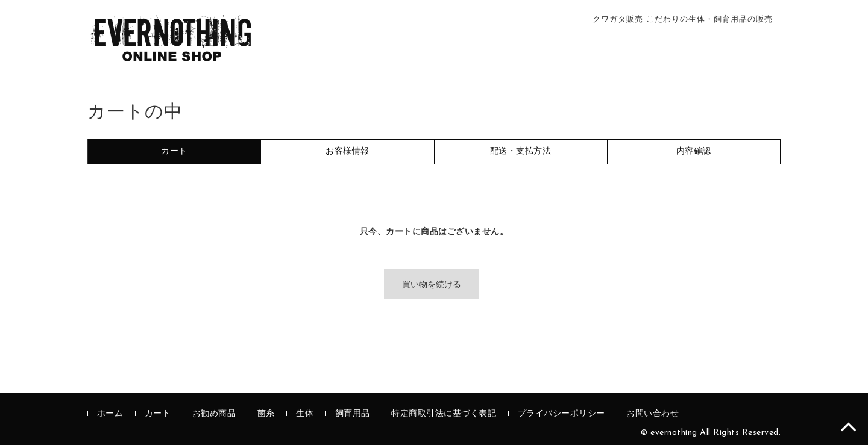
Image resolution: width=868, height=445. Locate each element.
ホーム (110, 414)
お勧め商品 (214, 414)
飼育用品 (353, 414)
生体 (305, 414)
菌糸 (266, 414)
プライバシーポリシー (561, 414)
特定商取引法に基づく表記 (444, 414)
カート (158, 414)
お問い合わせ (653, 414)
